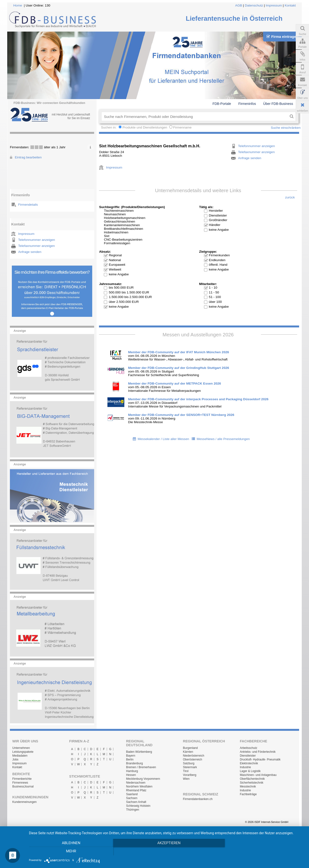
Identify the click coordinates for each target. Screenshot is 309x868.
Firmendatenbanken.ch (198, 799)
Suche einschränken (286, 128)
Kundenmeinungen (25, 802)
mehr (263, 851)
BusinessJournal (23, 787)
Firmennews (20, 783)
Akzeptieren (167, 851)
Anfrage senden (30, 252)
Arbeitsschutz (248, 748)
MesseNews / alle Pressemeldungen (223, 439)
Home (18, 5)
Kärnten (188, 752)
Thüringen (133, 810)
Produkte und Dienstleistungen (145, 127)
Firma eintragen (282, 37)
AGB (239, 5)
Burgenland (190, 748)
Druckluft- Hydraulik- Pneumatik (260, 759)
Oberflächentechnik (252, 779)
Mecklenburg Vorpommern (143, 779)
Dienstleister (248, 756)
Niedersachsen (136, 783)
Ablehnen (70, 851)
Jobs (15, 759)
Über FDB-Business (278, 104)
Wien (186, 779)
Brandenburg (134, 763)
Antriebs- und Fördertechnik (258, 752)
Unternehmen (21, 748)
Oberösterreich (193, 759)
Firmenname (182, 127)
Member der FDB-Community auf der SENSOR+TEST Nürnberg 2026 (181, 415)
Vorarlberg (190, 775)
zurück (290, 197)
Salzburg (189, 763)
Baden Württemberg (139, 752)
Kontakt (290, 5)
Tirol (186, 771)
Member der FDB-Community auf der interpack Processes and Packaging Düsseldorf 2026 (198, 399)
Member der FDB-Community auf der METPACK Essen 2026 (174, 383)
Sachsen (132, 798)
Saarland (132, 794)
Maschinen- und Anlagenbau (258, 775)
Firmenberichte (22, 779)
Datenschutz (254, 5)
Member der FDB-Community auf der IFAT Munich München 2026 (178, 352)
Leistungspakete (23, 752)
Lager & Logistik (250, 771)
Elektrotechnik (249, 763)
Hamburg (132, 771)
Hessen (131, 775)
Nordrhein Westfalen (139, 787)
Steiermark (190, 767)
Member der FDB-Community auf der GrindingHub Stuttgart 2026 (178, 368)
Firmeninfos (247, 104)
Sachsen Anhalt (136, 802)
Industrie (245, 767)
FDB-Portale (222, 104)
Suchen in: (109, 127)
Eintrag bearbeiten (28, 157)
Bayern (131, 756)
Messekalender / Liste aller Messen (163, 439)
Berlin (130, 759)
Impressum (274, 5)
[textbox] (194, 116)
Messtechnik (248, 787)
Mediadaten (20, 756)
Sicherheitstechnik (251, 783)
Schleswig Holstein (138, 806)
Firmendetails (28, 205)
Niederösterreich (194, 756)
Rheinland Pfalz (136, 790)
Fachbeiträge (248, 794)
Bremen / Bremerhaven (141, 767)
